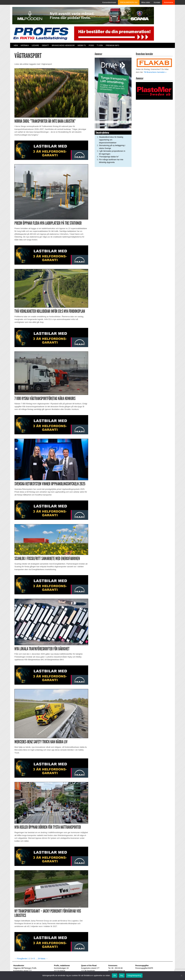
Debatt (45, 45)
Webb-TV (82, 45)
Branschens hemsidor (63, 45)
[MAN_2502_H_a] (51, 150)
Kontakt (157, 2)
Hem (16, 45)
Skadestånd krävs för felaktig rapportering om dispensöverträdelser (111, 140)
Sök (100, 45)
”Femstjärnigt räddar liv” (109, 157)
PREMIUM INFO (112, 45)
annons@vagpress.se (117, 971)
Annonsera (168, 2)
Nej (122, 975)
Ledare (35, 45)
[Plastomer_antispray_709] (154, 91)
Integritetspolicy (134, 975)
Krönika (25, 45)
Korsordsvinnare (109, 2)
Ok (115, 975)
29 (39, 959)
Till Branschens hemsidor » (155, 72)
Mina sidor (146, 2)
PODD (91, 45)
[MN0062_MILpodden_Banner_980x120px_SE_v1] (83, 15)
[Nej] (181, 976)
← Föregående (21, 959)
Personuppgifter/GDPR (144, 968)
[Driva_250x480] (113, 93)
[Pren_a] (113, 33)
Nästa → (44, 959)
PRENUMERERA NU (129, 2)
